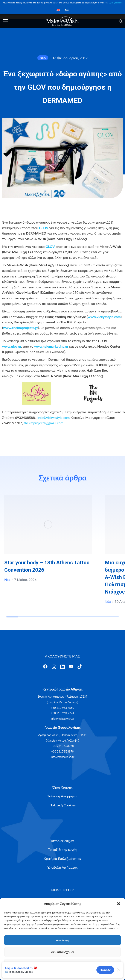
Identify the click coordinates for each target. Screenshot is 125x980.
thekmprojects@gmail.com (44, 423)
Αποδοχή (63, 940)
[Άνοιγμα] (6, 21)
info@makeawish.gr (62, 719)
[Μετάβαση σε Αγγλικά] (58, 10)
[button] (119, 904)
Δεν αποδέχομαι (62, 952)
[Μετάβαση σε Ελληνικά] (67, 10)
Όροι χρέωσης (115, 3)
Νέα (7, 579)
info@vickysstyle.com (53, 417)
